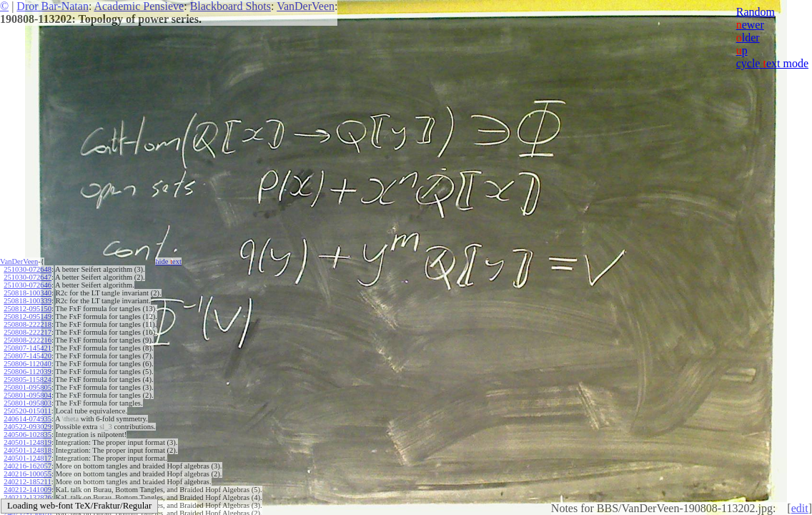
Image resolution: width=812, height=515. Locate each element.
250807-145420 (28, 356)
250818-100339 (28, 301)
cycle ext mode (772, 63)
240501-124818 (28, 450)
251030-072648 (28, 269)
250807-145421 (28, 348)
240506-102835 (28, 435)
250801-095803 (28, 403)
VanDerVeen (306, 6)
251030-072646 (28, 285)
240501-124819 (28, 442)
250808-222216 (28, 340)
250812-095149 (28, 317)
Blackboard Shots (231, 6)
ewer (750, 25)
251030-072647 (28, 277)
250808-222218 (28, 324)
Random (756, 12)
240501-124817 (28, 458)
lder (748, 38)
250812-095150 (28, 309)
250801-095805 (28, 387)
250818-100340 (28, 293)
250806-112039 (27, 372)
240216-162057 (28, 466)
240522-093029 (28, 427)
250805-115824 (27, 379)
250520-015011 (27, 411)
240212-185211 (27, 482)
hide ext (168, 261)
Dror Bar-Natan (53, 6)
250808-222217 (28, 332)
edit (800, 508)
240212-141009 (28, 490)
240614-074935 (28, 419)
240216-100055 (28, 474)
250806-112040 (27, 364)
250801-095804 (28, 395)
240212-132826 (28, 497)
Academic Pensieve (139, 6)
